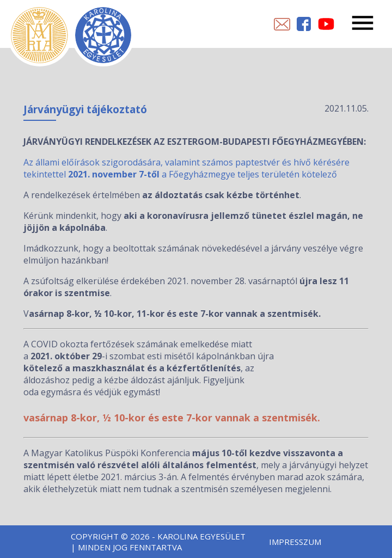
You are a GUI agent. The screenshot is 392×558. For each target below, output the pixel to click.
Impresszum (295, 542)
